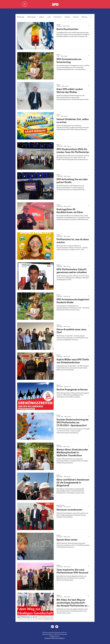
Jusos (49, 17)
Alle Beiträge (21, 17)
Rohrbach (67, 17)
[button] (91, 17)
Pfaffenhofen (58, 17)
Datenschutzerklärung (58, 638)
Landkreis (41, 17)
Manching (84, 17)
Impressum (48, 638)
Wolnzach (76, 17)
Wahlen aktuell (32, 17)
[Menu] (25, 4)
